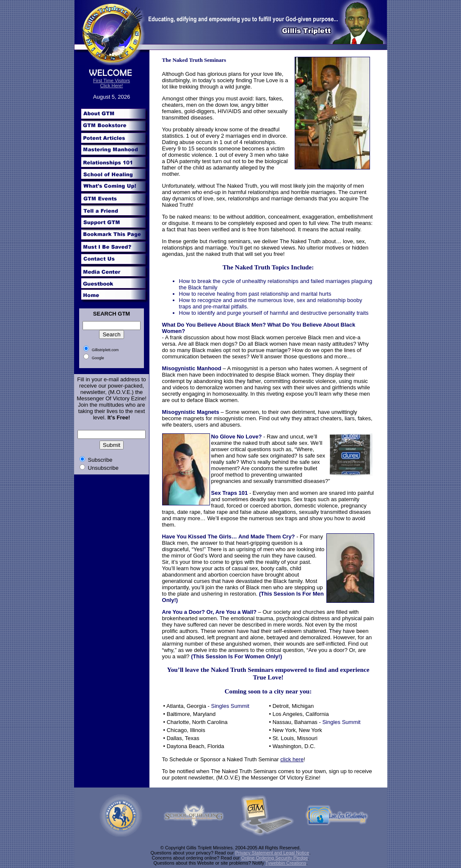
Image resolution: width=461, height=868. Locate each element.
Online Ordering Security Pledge (275, 858)
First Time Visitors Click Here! (112, 83)
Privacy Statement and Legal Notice (272, 853)
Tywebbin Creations (286, 863)
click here (292, 759)
